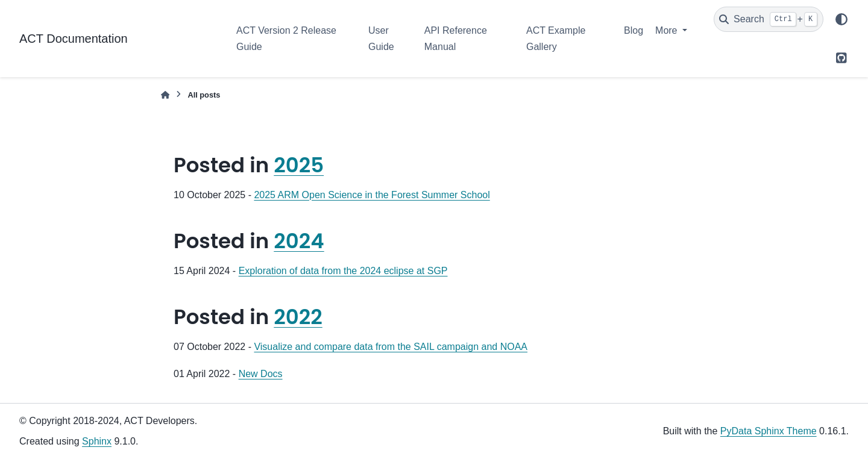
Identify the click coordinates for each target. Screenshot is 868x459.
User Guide (381, 38)
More (668, 30)
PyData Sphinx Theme (769, 431)
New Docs (261, 374)
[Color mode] (841, 19)
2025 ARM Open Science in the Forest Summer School (372, 195)
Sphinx (97, 441)
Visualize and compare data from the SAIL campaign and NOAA (391, 347)
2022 (298, 317)
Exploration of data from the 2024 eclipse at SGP (343, 271)
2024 (299, 241)
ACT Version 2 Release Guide (286, 38)
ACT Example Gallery (556, 38)
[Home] (165, 95)
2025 (299, 165)
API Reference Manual (456, 38)
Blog (634, 30)
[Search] (769, 19)
